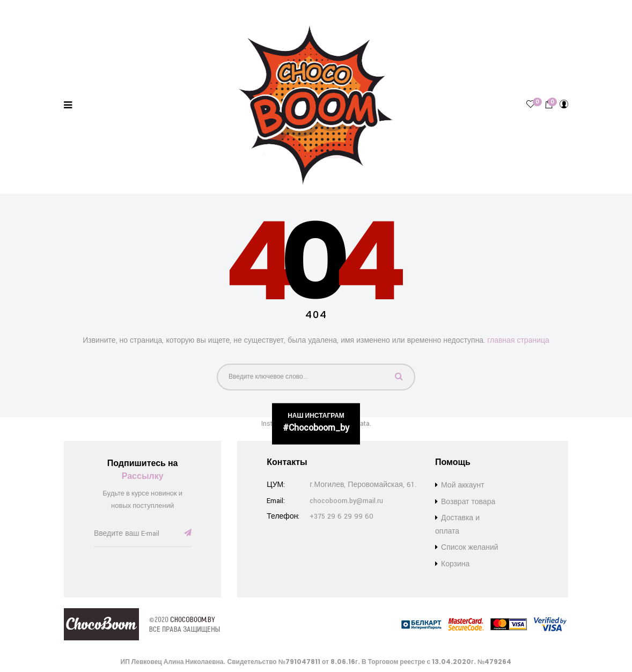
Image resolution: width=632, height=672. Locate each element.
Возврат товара (142, 9)
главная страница (518, 341)
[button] (549, 105)
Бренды (20, 9)
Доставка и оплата (75, 9)
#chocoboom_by (316, 428)
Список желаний (206, 9)
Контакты (261, 9)
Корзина (455, 564)
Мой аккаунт (463, 485)
